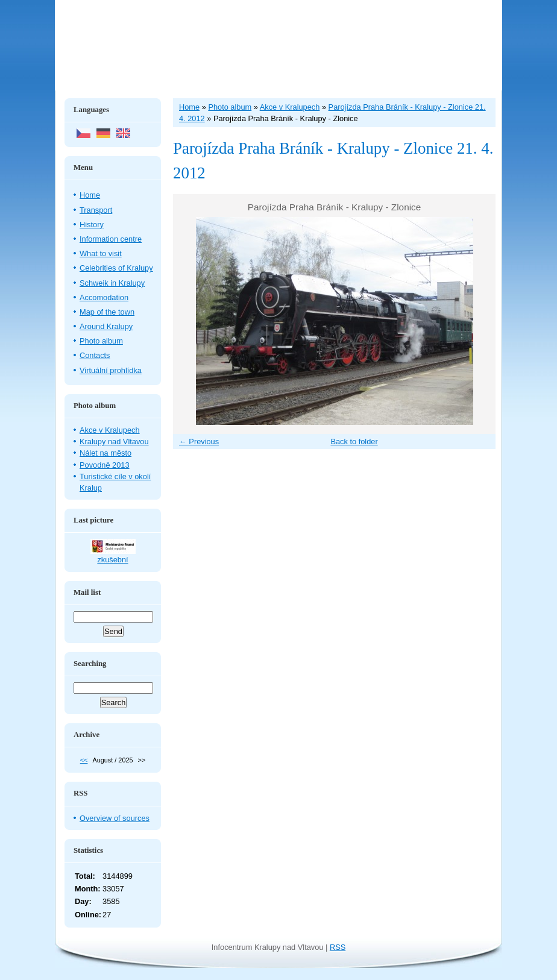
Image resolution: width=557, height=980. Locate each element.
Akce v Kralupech (110, 430)
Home (90, 195)
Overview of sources (115, 818)
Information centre (111, 239)
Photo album (101, 341)
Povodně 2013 (105, 465)
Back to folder (354, 441)
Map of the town (107, 312)
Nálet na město (105, 453)
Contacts (95, 355)
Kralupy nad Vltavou (114, 441)
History (92, 225)
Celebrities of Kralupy (116, 268)
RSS (338, 947)
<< (84, 760)
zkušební (112, 560)
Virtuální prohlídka (111, 370)
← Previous (199, 441)
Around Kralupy (106, 326)
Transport (96, 210)
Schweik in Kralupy (112, 283)
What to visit (101, 253)
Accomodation (104, 297)
